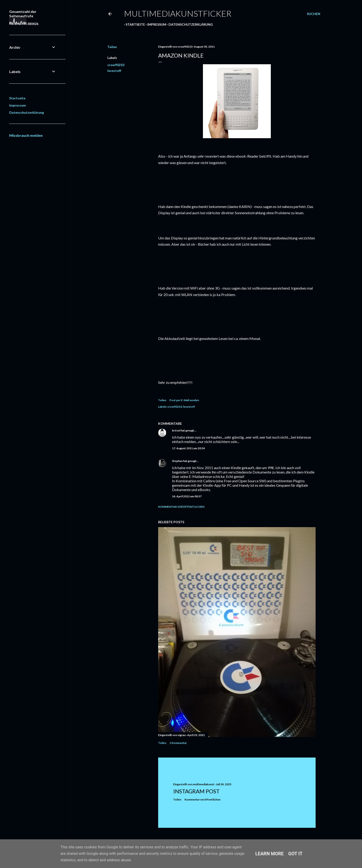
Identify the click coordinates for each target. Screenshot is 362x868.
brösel (176, 430)
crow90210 (116, 65)
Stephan (177, 461)
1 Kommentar (178, 743)
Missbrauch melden (26, 135)
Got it (296, 854)
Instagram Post (196, 791)
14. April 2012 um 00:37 (187, 496)
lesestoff (114, 71)
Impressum (155, 24)
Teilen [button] (112, 47)
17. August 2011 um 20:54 (188, 448)
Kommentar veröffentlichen (181, 507)
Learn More (270, 854)
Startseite (134, 24)
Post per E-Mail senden (184, 400)
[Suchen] (314, 14)
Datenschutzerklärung (189, 24)
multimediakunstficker (178, 13)
